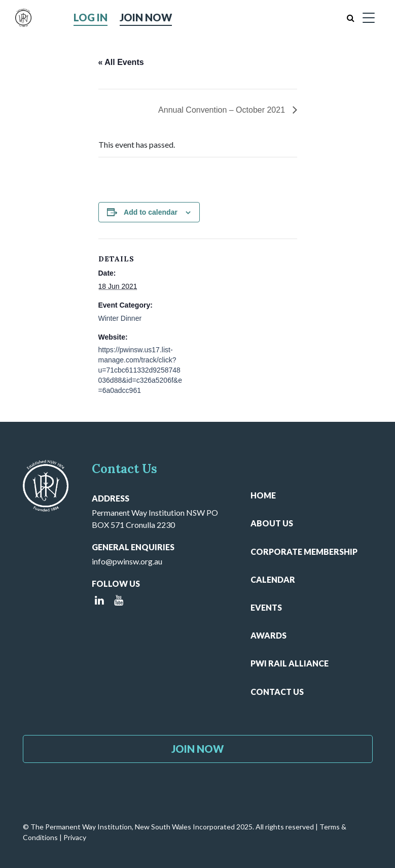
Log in (91, 17)
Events (266, 607)
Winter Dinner (120, 318)
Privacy (75, 837)
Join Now (146, 17)
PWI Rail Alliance (290, 663)
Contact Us (277, 692)
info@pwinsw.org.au (127, 561)
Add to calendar (151, 212)
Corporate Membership (304, 552)
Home (263, 495)
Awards (268, 635)
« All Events (121, 62)
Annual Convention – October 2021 (223, 110)
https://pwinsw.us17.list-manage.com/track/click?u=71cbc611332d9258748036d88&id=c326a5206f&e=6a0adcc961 (140, 370)
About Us (272, 523)
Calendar (273, 579)
